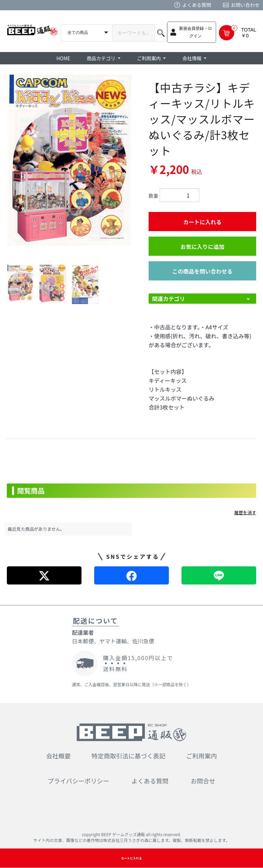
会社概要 (59, 756)
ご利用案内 (202, 756)
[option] (69, 160)
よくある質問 (197, 5)
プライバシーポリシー (78, 781)
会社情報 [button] (192, 58)
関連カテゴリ (168, 299)
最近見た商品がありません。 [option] (36, 529)
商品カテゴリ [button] (102, 58)
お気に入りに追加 (202, 247)
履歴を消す (245, 512)
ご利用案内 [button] (149, 58)
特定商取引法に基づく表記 (128, 756)
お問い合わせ (245, 5)
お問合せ (203, 781)
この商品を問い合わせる (202, 271)
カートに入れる (202, 222)
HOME (63, 58)
